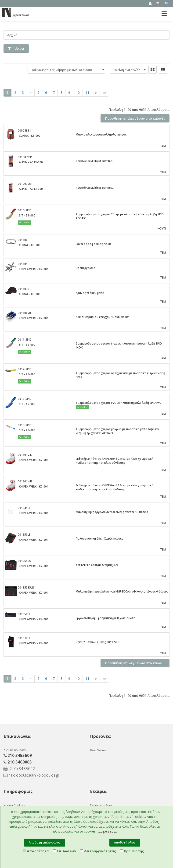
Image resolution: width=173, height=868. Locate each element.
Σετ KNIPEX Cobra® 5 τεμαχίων (97, 565)
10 (78, 92)
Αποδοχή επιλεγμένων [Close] (45, 842)
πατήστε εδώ (106, 831)
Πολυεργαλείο (86, 268)
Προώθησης (132, 851)
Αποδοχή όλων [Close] (125, 842)
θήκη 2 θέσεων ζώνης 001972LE (97, 642)
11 (87, 92)
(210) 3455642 (19, 768)
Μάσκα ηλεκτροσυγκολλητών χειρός (101, 134)
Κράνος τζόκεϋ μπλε (90, 293)
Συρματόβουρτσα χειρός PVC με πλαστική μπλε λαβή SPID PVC (119, 403)
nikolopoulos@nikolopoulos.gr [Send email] (31, 775)
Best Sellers (98, 750)
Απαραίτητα (36, 851)
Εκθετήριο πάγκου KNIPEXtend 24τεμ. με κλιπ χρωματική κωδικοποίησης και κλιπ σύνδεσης (115, 460)
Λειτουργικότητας (98, 851)
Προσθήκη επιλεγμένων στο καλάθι (135, 118)
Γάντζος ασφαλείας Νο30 (93, 244)
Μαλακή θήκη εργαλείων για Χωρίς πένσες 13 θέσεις (112, 512)
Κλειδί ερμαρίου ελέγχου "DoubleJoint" (103, 317)
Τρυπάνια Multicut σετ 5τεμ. (95, 187)
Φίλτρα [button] (16, 48)
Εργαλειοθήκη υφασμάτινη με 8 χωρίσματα (106, 618)
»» (104, 92)
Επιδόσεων (65, 851)
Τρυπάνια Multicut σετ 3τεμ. (95, 161)
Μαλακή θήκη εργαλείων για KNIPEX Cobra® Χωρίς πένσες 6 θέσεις (122, 591)
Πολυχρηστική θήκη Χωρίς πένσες (99, 538)
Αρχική (12, 35)
